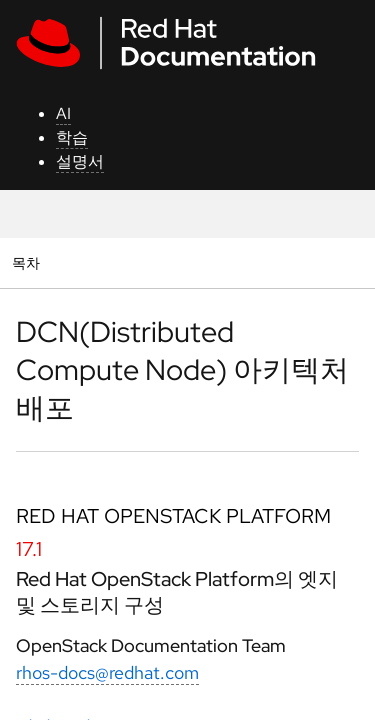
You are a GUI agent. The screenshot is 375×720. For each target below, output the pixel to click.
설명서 (80, 161)
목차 (28, 262)
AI (63, 113)
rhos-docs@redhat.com (107, 672)
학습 (72, 137)
